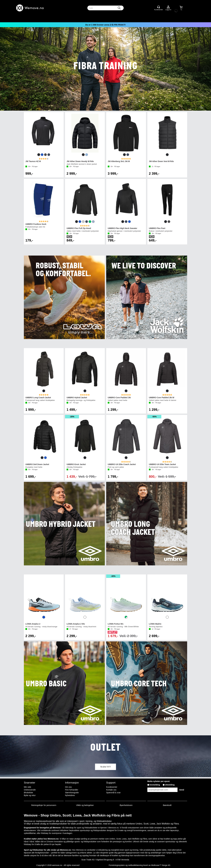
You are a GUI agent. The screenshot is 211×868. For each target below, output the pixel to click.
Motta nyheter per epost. (159, 781)
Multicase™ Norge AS (161, 865)
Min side (27, 787)
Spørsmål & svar (113, 793)
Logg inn (168, 7)
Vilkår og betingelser (85, 805)
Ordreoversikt (30, 790)
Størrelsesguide (72, 793)
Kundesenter (112, 787)
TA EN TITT (106, 767)
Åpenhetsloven (126, 805)
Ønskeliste (28, 793)
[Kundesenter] (159, 7)
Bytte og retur (30, 795)
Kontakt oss (111, 790)
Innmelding (155, 785)
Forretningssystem (117, 865)
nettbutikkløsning (135, 865)
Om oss (68, 787)
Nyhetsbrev (70, 795)
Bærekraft (167, 805)
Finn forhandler (72, 790)
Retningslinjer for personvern (44, 805)
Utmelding (170, 785)
